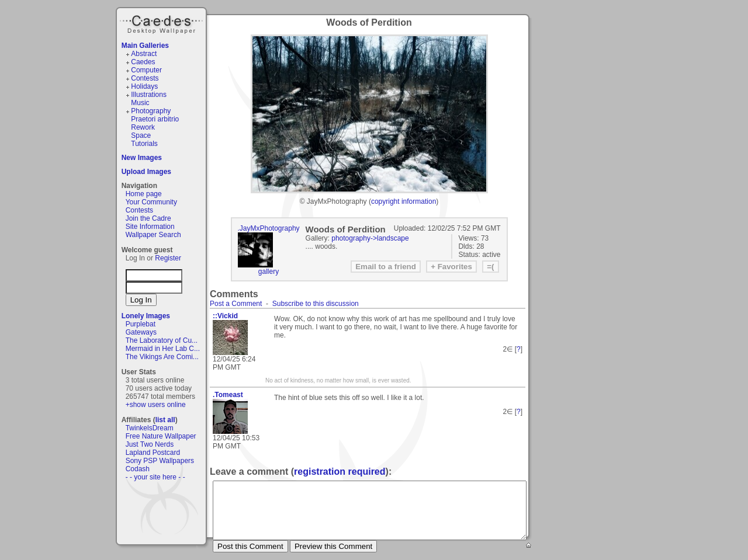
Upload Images (146, 172)
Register (168, 258)
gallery (269, 272)
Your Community (151, 202)
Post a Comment (236, 304)
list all (165, 420)
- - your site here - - (155, 477)
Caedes (162, 23)
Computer (146, 70)
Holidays (144, 86)
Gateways (141, 332)
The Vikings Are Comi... (162, 357)
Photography (151, 111)
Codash (138, 469)
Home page (144, 194)
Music (140, 103)
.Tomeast (228, 395)
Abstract (144, 54)
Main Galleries (145, 46)
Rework (143, 127)
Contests (145, 78)
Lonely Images (146, 316)
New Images (142, 158)
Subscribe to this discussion (316, 304)
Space (141, 135)
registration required (340, 472)
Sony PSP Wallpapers (160, 461)
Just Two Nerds (150, 444)
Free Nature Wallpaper (161, 436)
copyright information (404, 201)
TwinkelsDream (150, 428)
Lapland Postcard (153, 453)
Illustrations (149, 95)
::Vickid (225, 316)
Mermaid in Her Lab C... (163, 349)
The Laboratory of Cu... (162, 340)
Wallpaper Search (153, 235)
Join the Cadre (148, 218)
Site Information (150, 227)
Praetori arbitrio (155, 119)
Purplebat (141, 324)
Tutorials (144, 144)
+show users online (156, 405)
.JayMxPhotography (269, 228)
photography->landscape (370, 238)
